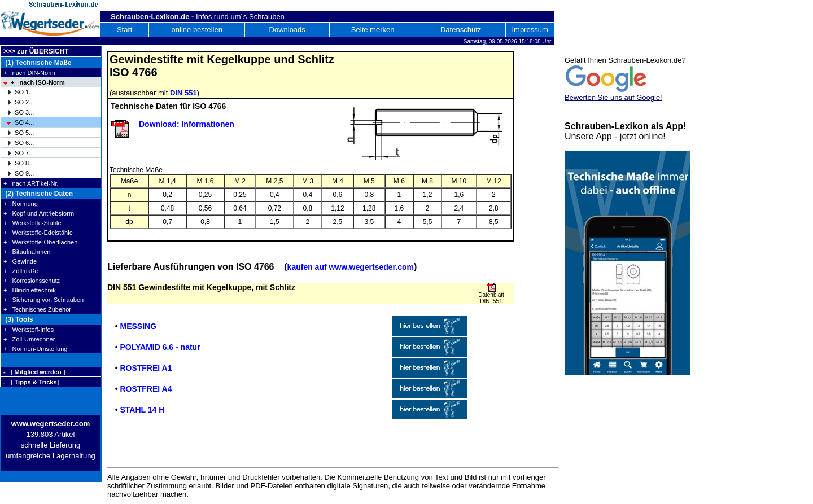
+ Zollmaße (21, 271)
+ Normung (21, 204)
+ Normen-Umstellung (35, 349)
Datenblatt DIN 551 (491, 298)
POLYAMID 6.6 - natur (160, 347)
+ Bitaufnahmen (27, 252)
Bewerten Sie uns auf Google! (613, 97)
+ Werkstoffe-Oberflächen (40, 242)
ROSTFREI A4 (146, 389)
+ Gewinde (20, 261)
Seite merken (373, 30)
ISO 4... (23, 122)
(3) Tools (18, 319)
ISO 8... (23, 163)
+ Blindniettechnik (30, 290)
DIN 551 (183, 93)
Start (124, 30)
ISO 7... (23, 153)
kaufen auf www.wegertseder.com (351, 267)
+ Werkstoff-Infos (29, 330)
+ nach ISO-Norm (38, 82)
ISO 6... (23, 143)
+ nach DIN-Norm (29, 73)
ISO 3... (23, 112)
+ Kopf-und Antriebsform (39, 213)
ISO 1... (23, 92)
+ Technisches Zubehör (37, 309)
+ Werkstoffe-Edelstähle (38, 233)
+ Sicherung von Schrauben (43, 300)
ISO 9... (23, 173)
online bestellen (197, 30)
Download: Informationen (187, 124)
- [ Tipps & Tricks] (31, 382)
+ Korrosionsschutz (32, 281)
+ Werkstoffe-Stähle (32, 223)
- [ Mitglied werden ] (34, 372)
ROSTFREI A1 (146, 368)
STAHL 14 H (142, 410)
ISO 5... (23, 133)
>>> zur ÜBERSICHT (36, 51)
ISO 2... (23, 102)
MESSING (138, 326)
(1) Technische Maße (37, 63)
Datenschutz (461, 30)
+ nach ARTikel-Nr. (31, 183)
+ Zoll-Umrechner (29, 339)
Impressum (530, 30)
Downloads (287, 30)
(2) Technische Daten (38, 194)
